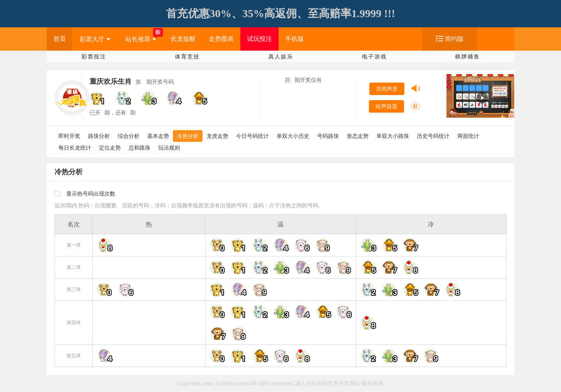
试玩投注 (259, 39)
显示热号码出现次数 (91, 194)
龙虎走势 (217, 136)
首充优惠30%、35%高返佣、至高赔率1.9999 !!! (280, 13)
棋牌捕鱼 (467, 57)
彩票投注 (94, 57)
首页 (60, 39)
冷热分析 (188, 136)
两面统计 (468, 136)
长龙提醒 (183, 39)
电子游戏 (374, 57)
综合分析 (129, 136)
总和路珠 (139, 148)
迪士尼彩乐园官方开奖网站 (328, 383)
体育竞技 (187, 57)
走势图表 (221, 39)
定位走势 (110, 148)
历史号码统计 (433, 136)
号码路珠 (328, 136)
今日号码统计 (252, 136)
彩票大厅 (95, 39)
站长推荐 (141, 39)
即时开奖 (69, 136)
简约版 (454, 39)
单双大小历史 (293, 136)
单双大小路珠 (393, 136)
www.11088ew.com (226, 383)
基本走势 (158, 136)
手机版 (295, 39)
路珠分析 (99, 136)
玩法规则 (169, 148)
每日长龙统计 (75, 148)
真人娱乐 (281, 57)
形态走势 (358, 136)
